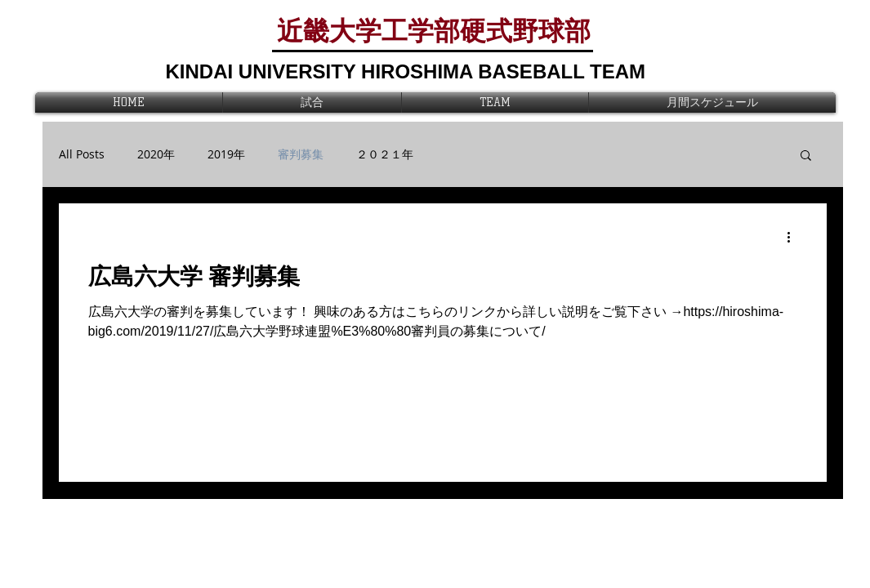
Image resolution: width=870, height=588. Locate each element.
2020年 (156, 154)
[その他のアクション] (795, 237)
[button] (806, 156)
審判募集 (301, 154)
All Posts (82, 154)
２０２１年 (385, 154)
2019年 (226, 154)
